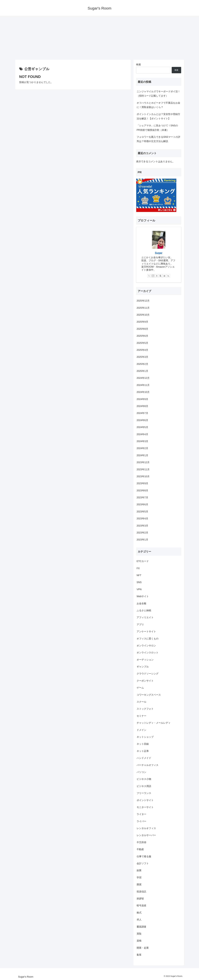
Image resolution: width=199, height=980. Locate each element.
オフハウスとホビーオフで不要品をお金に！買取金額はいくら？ (158, 105)
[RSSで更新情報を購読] (168, 276)
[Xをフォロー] (149, 276)
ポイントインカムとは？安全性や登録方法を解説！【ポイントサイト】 (158, 116)
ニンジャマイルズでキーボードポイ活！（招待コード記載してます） (158, 94)
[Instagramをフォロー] (153, 276)
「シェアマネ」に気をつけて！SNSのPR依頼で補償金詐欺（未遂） (157, 128)
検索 (139, 65)
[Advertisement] (100, 38)
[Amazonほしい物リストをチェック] (157, 276)
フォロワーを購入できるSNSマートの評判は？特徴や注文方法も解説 (158, 139)
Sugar (159, 253)
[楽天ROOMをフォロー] (161, 276)
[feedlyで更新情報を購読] (164, 276)
